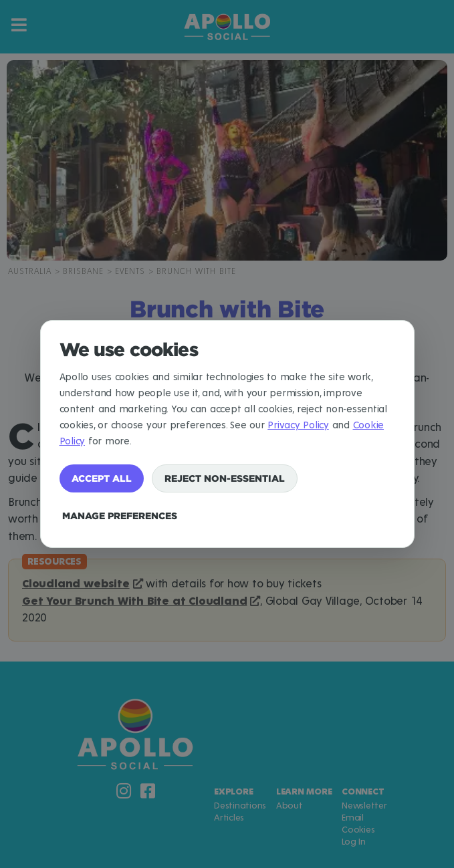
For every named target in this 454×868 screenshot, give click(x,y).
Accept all (102, 478)
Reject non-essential (225, 478)
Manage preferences (120, 516)
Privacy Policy (298, 425)
